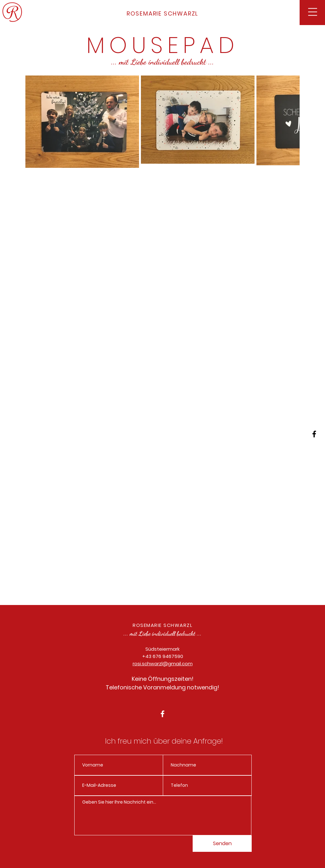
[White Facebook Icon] (162, 714)
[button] (313, 12)
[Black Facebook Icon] (314, 434)
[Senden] (222, 844)
